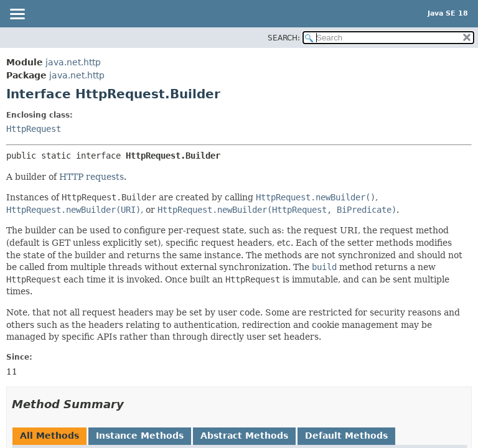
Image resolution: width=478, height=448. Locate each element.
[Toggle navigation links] (17, 15)
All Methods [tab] (49, 436)
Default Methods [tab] (346, 436)
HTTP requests (91, 177)
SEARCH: (284, 38)
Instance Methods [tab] (140, 436)
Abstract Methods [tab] (244, 436)
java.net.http (73, 62)
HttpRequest (34, 129)
